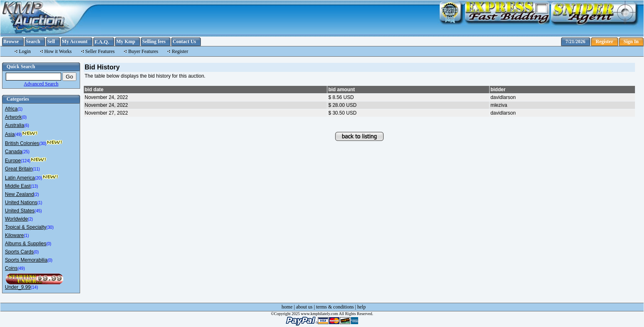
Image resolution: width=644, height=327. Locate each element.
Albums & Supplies (26, 244)
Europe (13, 161)
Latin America (20, 178)
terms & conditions (335, 307)
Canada (14, 152)
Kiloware (14, 235)
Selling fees (154, 41)
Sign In (631, 41)
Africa (11, 109)
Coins (11, 268)
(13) (34, 186)
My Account (75, 41)
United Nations (21, 203)
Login (25, 51)
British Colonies (22, 143)
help (362, 307)
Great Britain (19, 169)
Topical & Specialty (26, 227)
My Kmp (126, 41)
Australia (15, 125)
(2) (37, 195)
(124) (26, 161)
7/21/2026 (576, 41)
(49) (18, 135)
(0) (24, 117)
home (287, 307)
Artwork (13, 117)
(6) (27, 126)
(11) (36, 169)
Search (33, 41)
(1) (20, 109)
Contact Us (184, 41)
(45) (38, 211)
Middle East (18, 186)
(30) (43, 144)
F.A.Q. (102, 42)
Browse (11, 41)
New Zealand (20, 194)
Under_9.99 (18, 287)
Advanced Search (41, 84)
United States (20, 211)
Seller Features (100, 51)
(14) (34, 287)
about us (304, 307)
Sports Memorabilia (26, 260)
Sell (51, 41)
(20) (39, 178)
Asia (10, 134)
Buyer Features (143, 51)
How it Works (58, 51)
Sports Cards (19, 252)
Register (604, 41)
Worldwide (16, 219)
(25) (26, 152)
